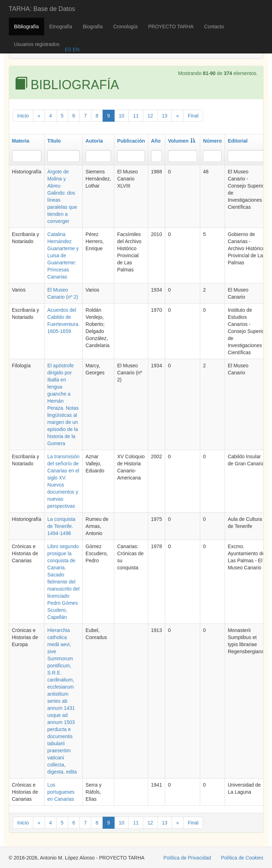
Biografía (93, 27)
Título (54, 141)
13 (165, 116)
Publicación (131, 141)
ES (68, 50)
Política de (242, 858)
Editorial (238, 141)
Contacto (214, 27)
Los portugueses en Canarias (61, 792)
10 (122, 116)
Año (156, 141)
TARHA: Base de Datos (42, 9)
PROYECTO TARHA (171, 27)
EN (76, 50)
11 (136, 116)
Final (193, 116)
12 (150, 116)
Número (212, 141)
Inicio (23, 116)
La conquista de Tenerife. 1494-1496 (61, 526)
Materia (21, 141)
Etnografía (61, 27)
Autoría (94, 141)
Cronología (125, 27)
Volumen (182, 141)
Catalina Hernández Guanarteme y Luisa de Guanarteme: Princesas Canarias (63, 255)
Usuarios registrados (37, 44)
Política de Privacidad (187, 858)
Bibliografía (27, 27)
